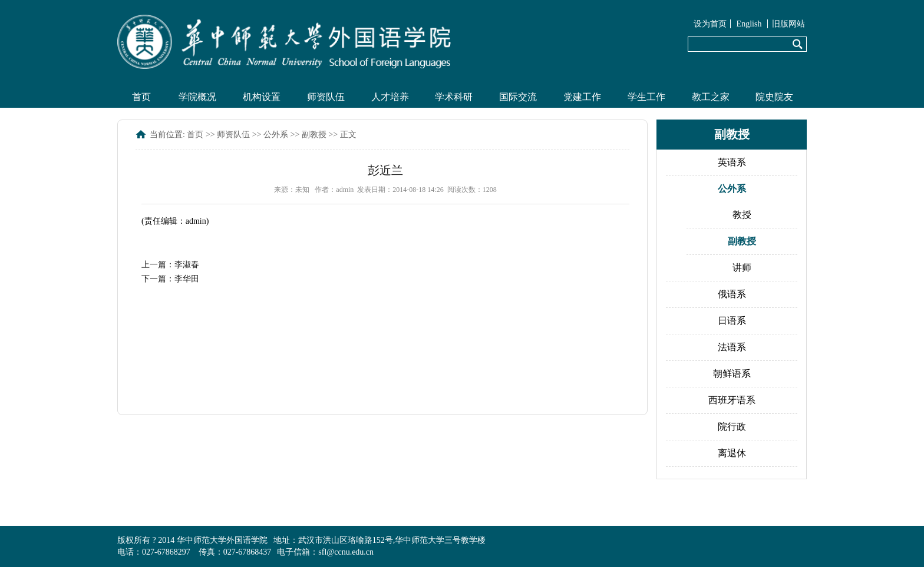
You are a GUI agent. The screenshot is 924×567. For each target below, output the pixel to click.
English (749, 24)
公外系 (276, 135)
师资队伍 (326, 97)
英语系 (732, 162)
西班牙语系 (732, 400)
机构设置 (262, 97)
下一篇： (170, 279)
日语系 (732, 321)
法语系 (732, 347)
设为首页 (710, 24)
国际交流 (518, 97)
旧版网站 (788, 24)
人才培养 (390, 97)
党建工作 (582, 97)
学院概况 (197, 97)
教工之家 (711, 97)
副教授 (314, 135)
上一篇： (170, 265)
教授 (742, 215)
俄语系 (732, 294)
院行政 (732, 427)
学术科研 (454, 97)
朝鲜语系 (732, 374)
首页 (141, 97)
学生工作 (646, 97)
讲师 (742, 268)
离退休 (732, 453)
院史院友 (774, 97)
